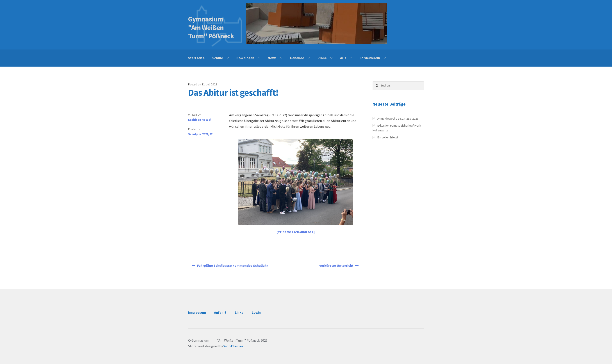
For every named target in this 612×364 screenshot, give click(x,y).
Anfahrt (220, 312)
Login (256, 312)
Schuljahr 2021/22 (200, 134)
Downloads (245, 58)
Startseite (196, 58)
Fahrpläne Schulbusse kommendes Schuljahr (233, 265)
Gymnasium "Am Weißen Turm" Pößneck (212, 28)
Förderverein (370, 58)
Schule (218, 58)
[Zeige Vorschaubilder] (296, 232)
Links (239, 312)
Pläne (322, 58)
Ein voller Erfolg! (388, 137)
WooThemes (233, 346)
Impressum (197, 312)
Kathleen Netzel (200, 120)
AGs (343, 58)
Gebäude (297, 58)
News (272, 58)
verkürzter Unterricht (336, 265)
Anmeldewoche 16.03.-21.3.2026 (398, 119)
